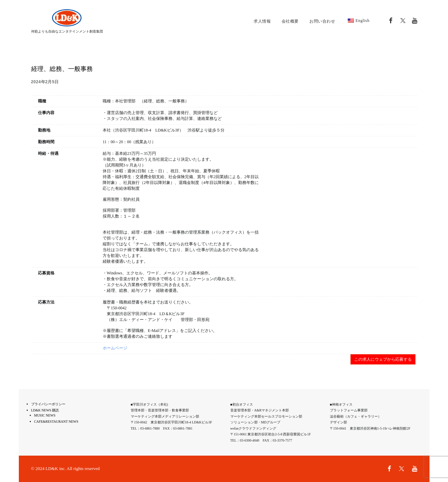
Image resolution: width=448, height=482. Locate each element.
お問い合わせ (322, 21)
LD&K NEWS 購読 (45, 410)
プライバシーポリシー (48, 404)
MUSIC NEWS (45, 415)
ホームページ (115, 348)
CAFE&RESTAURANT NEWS (56, 422)
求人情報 (262, 21)
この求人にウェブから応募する (383, 359)
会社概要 (290, 21)
